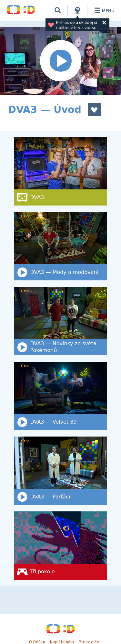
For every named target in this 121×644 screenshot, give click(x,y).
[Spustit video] (60, 61)
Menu (103, 10)
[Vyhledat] (58, 10)
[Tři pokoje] (61, 546)
